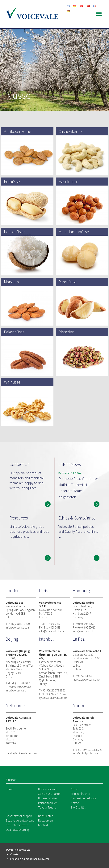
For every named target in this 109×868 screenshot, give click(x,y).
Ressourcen (46, 820)
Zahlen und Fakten (50, 794)
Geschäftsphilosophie (19, 816)
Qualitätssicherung (17, 830)
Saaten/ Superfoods (84, 798)
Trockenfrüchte (80, 794)
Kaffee (75, 803)
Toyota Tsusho (47, 807)
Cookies (15, 854)
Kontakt (43, 825)
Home (10, 789)
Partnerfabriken (48, 803)
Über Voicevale (48, 789)
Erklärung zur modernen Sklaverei (30, 859)
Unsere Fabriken (48, 798)
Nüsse (74, 789)
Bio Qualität (78, 807)
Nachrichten (46, 816)
